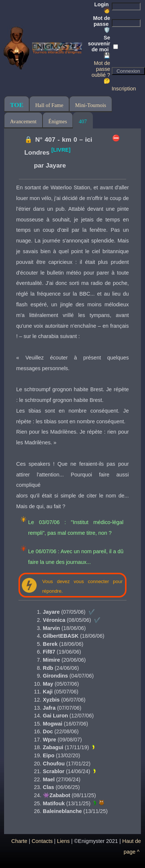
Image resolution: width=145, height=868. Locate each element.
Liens (63, 841)
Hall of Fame (49, 105)
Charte (19, 841)
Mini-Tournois (91, 105)
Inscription (124, 89)
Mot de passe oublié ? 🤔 (101, 72)
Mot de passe (101, 24)
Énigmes (58, 121)
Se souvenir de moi (99, 46)
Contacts (42, 841)
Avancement (23, 121)
